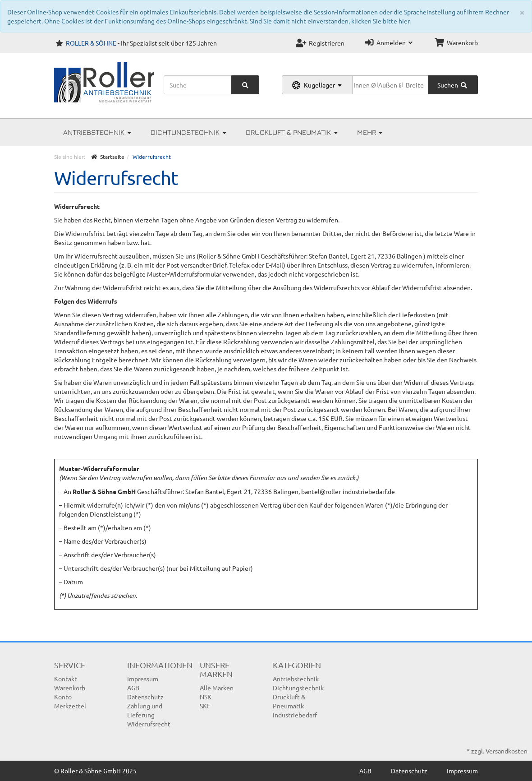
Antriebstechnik (97, 132)
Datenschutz (145, 697)
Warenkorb (456, 42)
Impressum (143, 679)
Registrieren (320, 43)
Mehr (370, 132)
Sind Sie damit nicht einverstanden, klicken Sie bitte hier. (330, 21)
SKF (205, 706)
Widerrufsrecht (149, 724)
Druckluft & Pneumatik (292, 132)
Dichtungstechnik (188, 132)
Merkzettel (70, 706)
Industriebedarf (295, 715)
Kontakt (66, 679)
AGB (133, 688)
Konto (63, 697)
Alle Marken (217, 688)
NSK (206, 697)
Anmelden (389, 42)
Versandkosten (507, 751)
